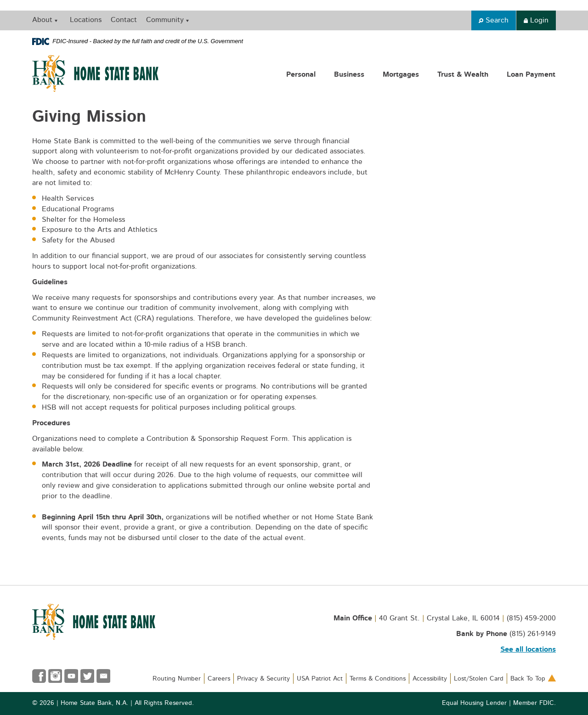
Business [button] (349, 74)
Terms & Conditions (378, 679)
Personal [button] (301, 74)
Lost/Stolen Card (479, 679)
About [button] (42, 20)
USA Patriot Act (320, 679)
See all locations (528, 649)
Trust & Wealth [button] (463, 74)
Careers (219, 679)
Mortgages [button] (401, 74)
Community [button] (165, 20)
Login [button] (536, 20)
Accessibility (430, 679)
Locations (86, 20)
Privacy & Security (263, 679)
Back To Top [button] (533, 679)
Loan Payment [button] (531, 74)
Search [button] (494, 20)
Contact (124, 20)
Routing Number (177, 679)
